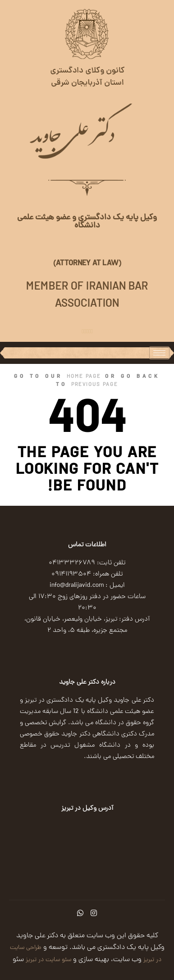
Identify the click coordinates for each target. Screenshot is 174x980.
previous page (95, 385)
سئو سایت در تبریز (48, 960)
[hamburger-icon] (159, 353)
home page (84, 377)
